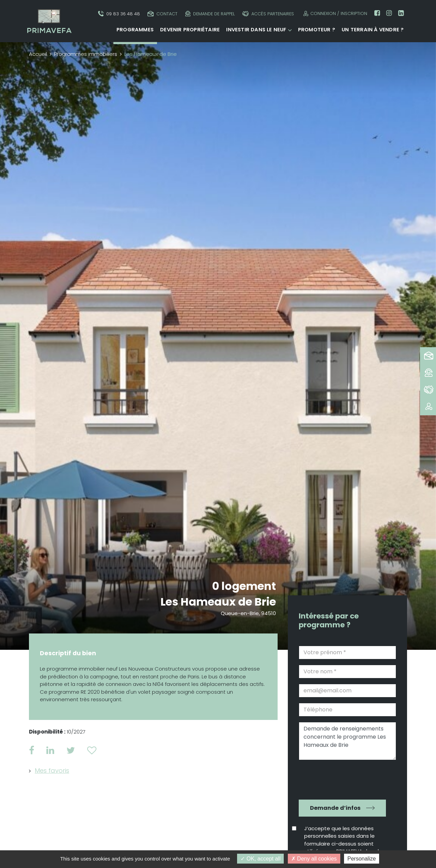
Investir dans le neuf (256, 30)
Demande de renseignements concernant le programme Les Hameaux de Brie (347, 741)
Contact (162, 14)
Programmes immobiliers (86, 54)
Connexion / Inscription (334, 13)
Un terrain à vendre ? (373, 30)
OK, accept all (260, 859)
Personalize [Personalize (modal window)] (362, 859)
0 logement (244, 586)
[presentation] (343, 779)
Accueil (38, 54)
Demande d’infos (335, 808)
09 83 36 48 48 (119, 14)
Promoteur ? (317, 30)
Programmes (135, 30)
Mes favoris (52, 770)
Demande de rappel (210, 14)
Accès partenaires (268, 14)
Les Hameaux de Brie (218, 602)
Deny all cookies (314, 859)
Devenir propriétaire (190, 30)
